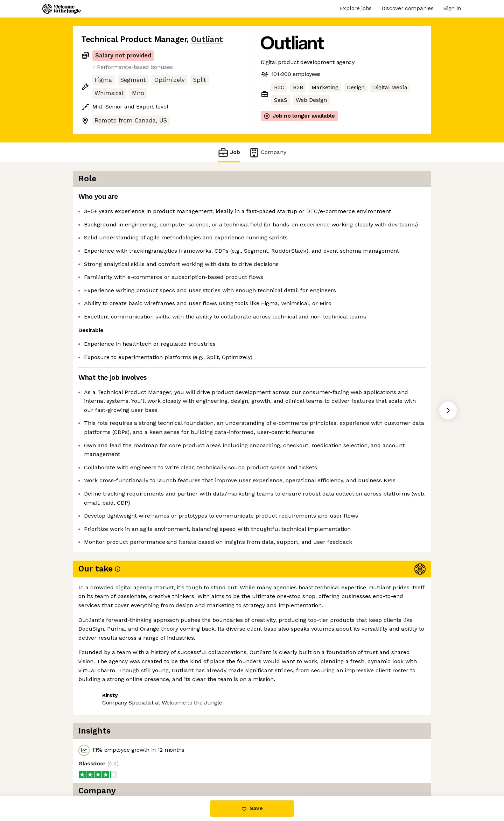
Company (267, 152)
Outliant (207, 39)
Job (229, 152)
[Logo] (62, 9)
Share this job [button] (100, 767)
